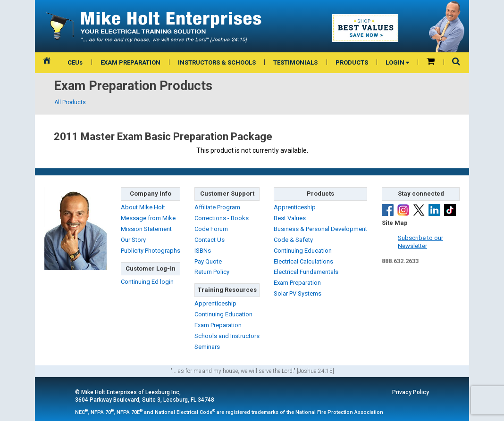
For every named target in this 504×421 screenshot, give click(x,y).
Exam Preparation (218, 325)
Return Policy (212, 272)
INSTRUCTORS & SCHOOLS (217, 62)
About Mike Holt (143, 207)
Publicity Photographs (151, 251)
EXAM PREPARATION (130, 62)
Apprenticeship (215, 303)
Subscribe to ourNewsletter (420, 242)
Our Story (133, 240)
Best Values (290, 218)
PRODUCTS (352, 62)
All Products (70, 102)
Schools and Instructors (227, 336)
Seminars (207, 347)
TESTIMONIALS (295, 62)
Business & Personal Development (320, 229)
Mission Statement (146, 229)
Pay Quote (208, 261)
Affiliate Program (217, 207)
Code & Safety (293, 240)
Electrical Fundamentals (306, 272)
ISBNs (203, 251)
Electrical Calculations (303, 261)
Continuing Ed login (147, 282)
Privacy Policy (411, 392)
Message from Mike (148, 218)
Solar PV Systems (298, 293)
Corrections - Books (222, 218)
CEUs (75, 62)
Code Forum (211, 229)
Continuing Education (223, 314)
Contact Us (210, 240)
